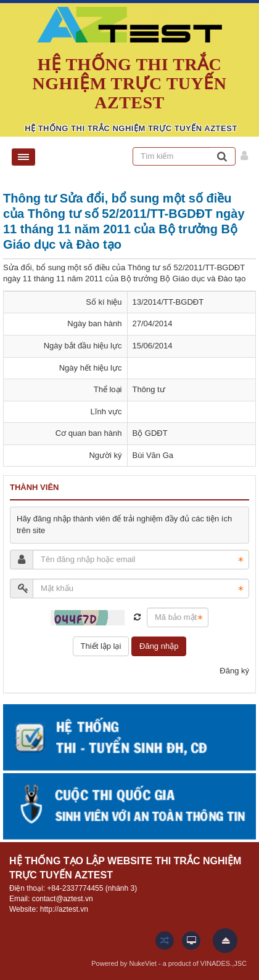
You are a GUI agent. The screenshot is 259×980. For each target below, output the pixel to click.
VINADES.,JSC (224, 963)
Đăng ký (234, 671)
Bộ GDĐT (150, 433)
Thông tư (149, 389)
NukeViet (142, 963)
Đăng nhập (159, 646)
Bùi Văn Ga (153, 455)
